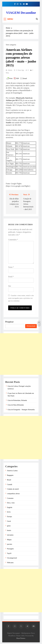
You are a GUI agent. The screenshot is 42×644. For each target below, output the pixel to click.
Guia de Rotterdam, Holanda (17, 400)
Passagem (10, 549)
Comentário (13, 240)
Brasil (9, 480)
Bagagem (10, 475)
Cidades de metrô (13, 489)
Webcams (10, 563)
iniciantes (10, 535)
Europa (9, 517)
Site (10, 286)
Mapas (9, 540)
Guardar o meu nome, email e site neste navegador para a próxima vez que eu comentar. (21, 298)
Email (11, 277)
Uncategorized (12, 558)
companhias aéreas (13, 494)
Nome (11, 267)
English (10, 507)
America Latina (12, 471)
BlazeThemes (21, 638)
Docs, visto (11, 503)
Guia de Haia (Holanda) (16, 405)
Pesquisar (9, 322)
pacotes (10, 544)
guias (9, 526)
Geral (9, 521)
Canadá (10, 484)
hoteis (9, 530)
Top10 (9, 553)
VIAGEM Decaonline (21, 13)
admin (10, 70)
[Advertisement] (21, 354)
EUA (9, 512)
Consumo (10, 498)
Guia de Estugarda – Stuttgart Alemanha (21, 410)
